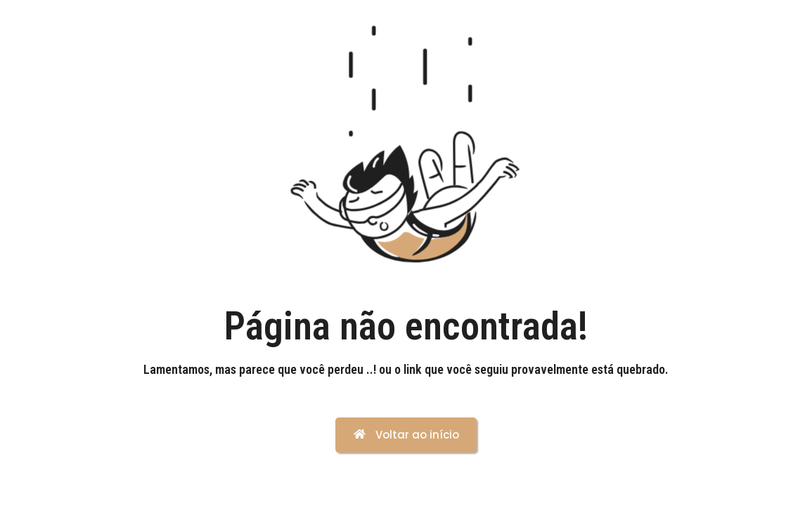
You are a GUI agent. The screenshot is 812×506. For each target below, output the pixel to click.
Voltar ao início (406, 435)
